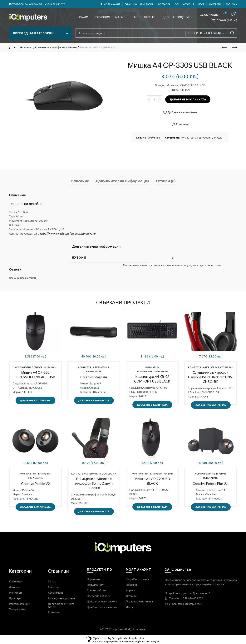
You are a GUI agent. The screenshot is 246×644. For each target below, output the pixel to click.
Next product (234, 47)
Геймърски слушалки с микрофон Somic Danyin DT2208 (94, 483)
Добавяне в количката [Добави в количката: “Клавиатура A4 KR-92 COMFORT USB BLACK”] (152, 405)
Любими (226, 13)
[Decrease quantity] (149, 99)
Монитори (15, 592)
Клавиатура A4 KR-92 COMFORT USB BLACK (152, 379)
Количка (231, 4)
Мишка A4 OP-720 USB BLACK (152, 481)
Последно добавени (99, 596)
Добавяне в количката (188, 99)
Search (232, 33)
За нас (52, 581)
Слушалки (227, 367)
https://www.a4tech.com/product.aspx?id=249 (68, 233)
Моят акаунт (110, 4)
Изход (130, 607)
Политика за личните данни (61, 605)
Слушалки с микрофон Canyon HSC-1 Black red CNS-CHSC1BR (211, 377)
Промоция (103, 15)
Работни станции (20, 604)
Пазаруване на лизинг (140, 601)
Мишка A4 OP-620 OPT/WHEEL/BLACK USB (35, 375)
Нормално (93, 579)
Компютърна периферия (50, 47)
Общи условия (184, 4)
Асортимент (56, 592)
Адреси (130, 590)
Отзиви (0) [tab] (166, 181)
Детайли (131, 596)
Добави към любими (182, 112)
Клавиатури (152, 367)
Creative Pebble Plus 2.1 (211, 484)
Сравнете (235, 13)
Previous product (225, 47)
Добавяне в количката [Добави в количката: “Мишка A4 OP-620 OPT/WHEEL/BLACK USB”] (35, 400)
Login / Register (209, 15)
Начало (82, 17)
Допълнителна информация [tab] (123, 181)
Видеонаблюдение (177, 15)
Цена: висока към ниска (102, 607)
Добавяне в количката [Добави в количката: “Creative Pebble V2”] (35, 507)
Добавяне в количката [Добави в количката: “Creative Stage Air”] (94, 400)
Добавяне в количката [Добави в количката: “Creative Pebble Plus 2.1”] (211, 507)
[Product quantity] (155, 99)
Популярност (95, 585)
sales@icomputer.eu (190, 604)
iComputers (116, 629)
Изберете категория (205, 33)
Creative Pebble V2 (35, 484)
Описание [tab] (80, 181)
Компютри (16, 581)
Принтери (15, 598)
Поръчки (131, 585)
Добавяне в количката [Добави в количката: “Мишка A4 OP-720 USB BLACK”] (152, 507)
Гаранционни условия (139, 4)
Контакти (215, 4)
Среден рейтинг (97, 590)
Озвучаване (94, 371)
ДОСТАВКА (164, 4)
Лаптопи (14, 587)
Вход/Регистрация (137, 579)
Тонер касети (146, 15)
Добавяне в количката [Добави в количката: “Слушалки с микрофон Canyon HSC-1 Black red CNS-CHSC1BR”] (211, 405)
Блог (201, 4)
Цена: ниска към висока (102, 601)
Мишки (72, 47)
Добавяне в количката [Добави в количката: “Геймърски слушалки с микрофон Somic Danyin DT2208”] (94, 511)
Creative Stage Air (94, 377)
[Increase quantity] (160, 99)
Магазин (122, 17)
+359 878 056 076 (192, 598)
